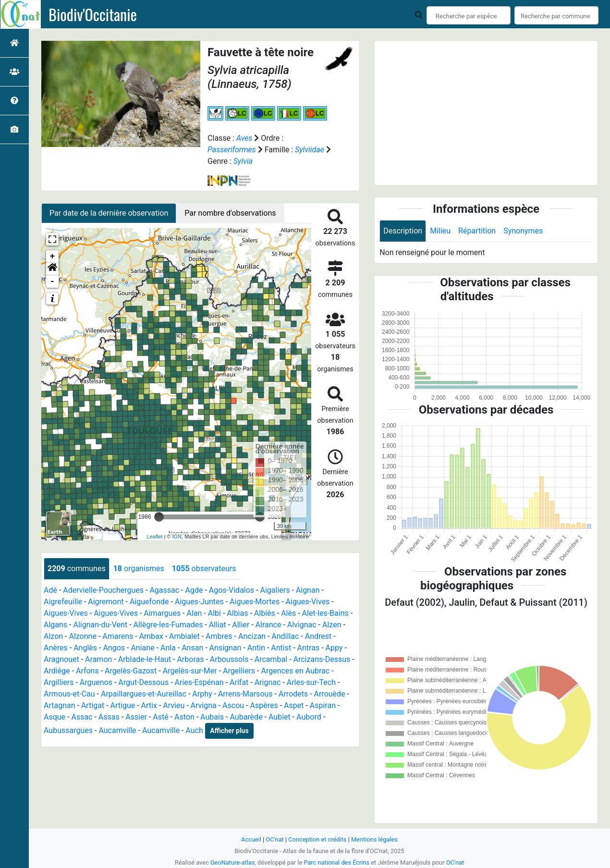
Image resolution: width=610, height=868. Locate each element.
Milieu (440, 231)
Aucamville (117, 730)
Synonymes (523, 231)
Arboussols (229, 659)
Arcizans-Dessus (322, 659)
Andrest (318, 636)
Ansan (192, 648)
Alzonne (82, 636)
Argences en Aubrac (295, 671)
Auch (194, 730)
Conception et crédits (317, 839)
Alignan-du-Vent (100, 625)
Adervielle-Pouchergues (103, 590)
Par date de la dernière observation (109, 213)
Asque (55, 717)
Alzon (53, 636)
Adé (50, 590)
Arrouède (330, 694)
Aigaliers (275, 590)
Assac (82, 717)
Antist (281, 648)
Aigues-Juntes (199, 602)
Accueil (251, 839)
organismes (139, 568)
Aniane (142, 648)
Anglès (85, 648)
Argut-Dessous (143, 682)
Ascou (233, 705)
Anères (56, 648)
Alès (288, 613)
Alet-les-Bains (325, 613)
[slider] (159, 517)
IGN (177, 537)
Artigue (123, 705)
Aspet (294, 705)
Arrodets (293, 694)
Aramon (98, 659)
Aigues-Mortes (255, 602)
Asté (160, 717)
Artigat (93, 705)
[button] (52, 269)
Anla (168, 648)
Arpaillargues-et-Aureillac (144, 694)
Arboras (190, 659)
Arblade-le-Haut (145, 659)
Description (403, 231)
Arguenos (96, 682)
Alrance (268, 625)
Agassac (164, 590)
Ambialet (184, 636)
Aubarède (246, 717)
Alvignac (302, 625)
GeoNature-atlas (233, 862)
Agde (194, 590)
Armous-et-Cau (69, 694)
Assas (109, 717)
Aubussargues (68, 730)
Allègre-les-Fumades (168, 625)
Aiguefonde (149, 602)
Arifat (239, 682)
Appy (334, 648)
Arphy (202, 694)
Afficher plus (229, 731)
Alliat (218, 625)
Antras (309, 648)
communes (77, 568)
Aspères (264, 705)
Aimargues (162, 613)
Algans (55, 625)
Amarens (118, 636)
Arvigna (204, 705)
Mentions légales (374, 839)
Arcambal (271, 659)
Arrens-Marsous (245, 694)
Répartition (477, 231)
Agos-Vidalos (232, 590)
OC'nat (274, 839)
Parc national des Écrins (336, 862)
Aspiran (323, 705)
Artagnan (60, 705)
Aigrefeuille (63, 602)
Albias (237, 613)
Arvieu (174, 705)
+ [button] (53, 257)
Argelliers (239, 671)
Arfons (87, 671)
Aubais (212, 717)
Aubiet (280, 717)
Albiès (265, 613)
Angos (114, 648)
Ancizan (252, 636)
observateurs (204, 568)
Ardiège (57, 671)
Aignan (308, 590)
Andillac (285, 636)
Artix (149, 705)
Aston (184, 717)
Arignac (268, 682)
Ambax (151, 636)
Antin (256, 648)
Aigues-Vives (308, 602)
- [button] (53, 281)
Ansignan (226, 648)
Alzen (332, 625)
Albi (214, 613)
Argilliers (59, 682)
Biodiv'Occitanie (93, 14)
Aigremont (106, 602)
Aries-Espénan (199, 682)
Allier (241, 625)
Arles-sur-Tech (311, 682)
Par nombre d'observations (230, 213)
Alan (195, 613)
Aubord (309, 717)
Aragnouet (61, 659)
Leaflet (154, 537)
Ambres (219, 636)
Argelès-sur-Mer (190, 671)
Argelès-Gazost (131, 671)
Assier (136, 717)
